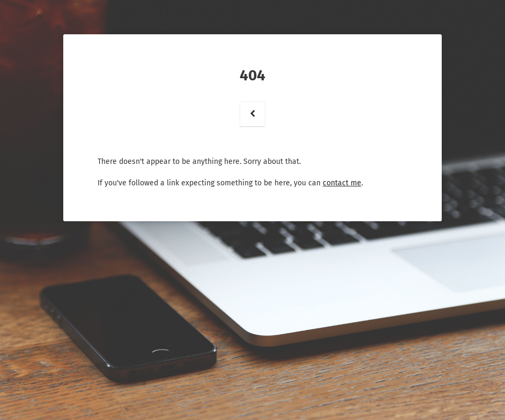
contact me (342, 183)
